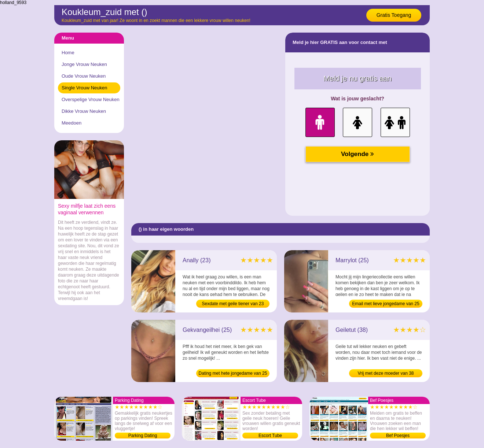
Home (68, 53)
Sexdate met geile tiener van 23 (233, 304)
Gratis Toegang (394, 15)
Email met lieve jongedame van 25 (386, 304)
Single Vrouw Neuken (85, 88)
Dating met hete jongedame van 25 (233, 373)
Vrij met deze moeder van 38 (386, 373)
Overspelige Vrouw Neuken (91, 99)
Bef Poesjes (398, 436)
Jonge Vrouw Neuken (84, 64)
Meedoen (71, 123)
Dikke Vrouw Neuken (84, 111)
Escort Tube (270, 436)
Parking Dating (143, 436)
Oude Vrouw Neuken (84, 76)
